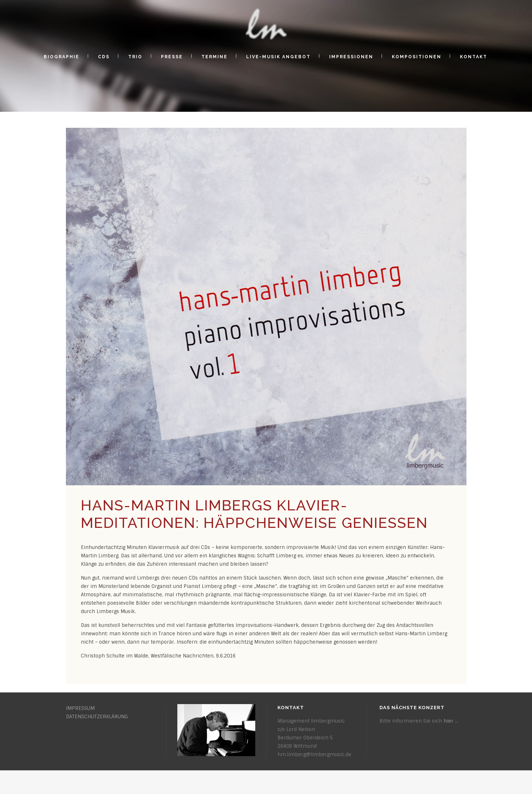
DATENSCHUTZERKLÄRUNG (97, 717)
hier (448, 721)
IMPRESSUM (80, 708)
